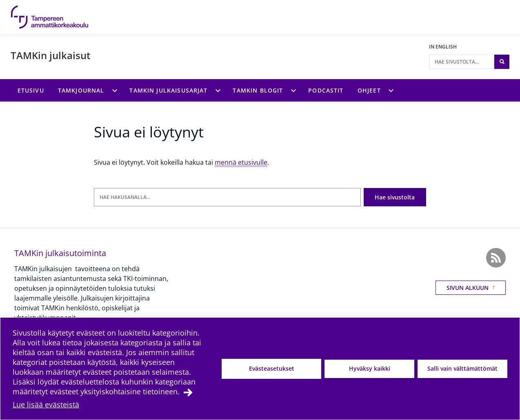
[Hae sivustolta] (462, 62)
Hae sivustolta (395, 197)
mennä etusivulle (241, 162)
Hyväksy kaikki (370, 368)
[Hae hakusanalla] (227, 197)
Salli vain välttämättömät (462, 368)
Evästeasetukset (272, 368)
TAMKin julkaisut (51, 55)
